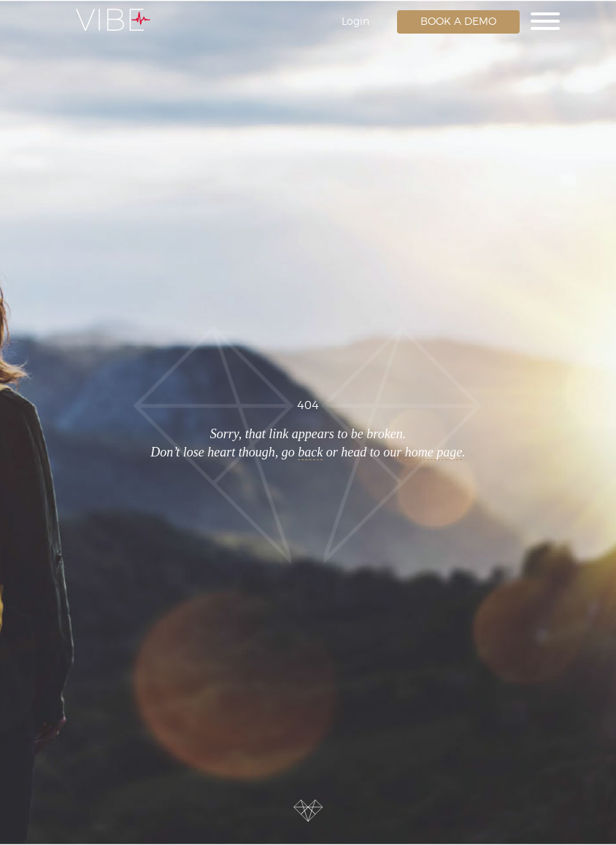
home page (434, 452)
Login (355, 22)
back (310, 452)
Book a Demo (458, 22)
